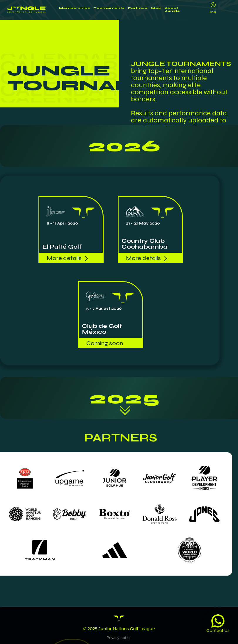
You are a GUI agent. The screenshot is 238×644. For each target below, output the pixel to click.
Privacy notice (119, 639)
